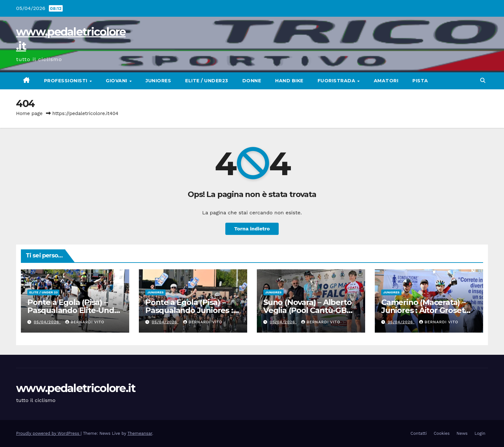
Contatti (419, 433)
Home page (29, 113)
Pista (420, 81)
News (462, 433)
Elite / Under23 (207, 81)
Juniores (158, 81)
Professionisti (67, 81)
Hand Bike (289, 81)
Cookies (442, 433)
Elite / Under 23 (43, 292)
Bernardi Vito (85, 322)
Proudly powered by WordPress (48, 433)
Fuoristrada (337, 81)
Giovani (117, 81)
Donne (252, 81)
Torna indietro (252, 229)
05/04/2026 (47, 322)
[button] (483, 80)
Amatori (386, 81)
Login (480, 433)
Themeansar (140, 433)
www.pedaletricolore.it (76, 388)
